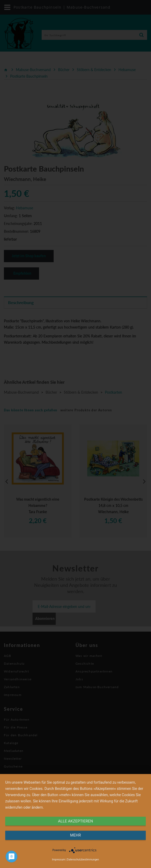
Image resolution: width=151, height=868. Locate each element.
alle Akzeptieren (75, 821)
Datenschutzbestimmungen (83, 860)
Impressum (59, 860)
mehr (75, 835)
